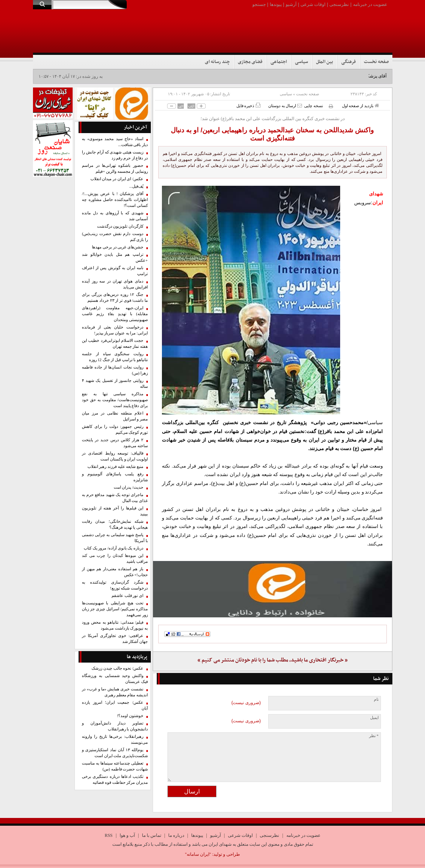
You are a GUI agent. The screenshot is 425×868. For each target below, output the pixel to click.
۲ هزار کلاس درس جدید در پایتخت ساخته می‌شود (115, 443)
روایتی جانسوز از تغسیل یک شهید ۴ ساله (115, 384)
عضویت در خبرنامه (370, 4)
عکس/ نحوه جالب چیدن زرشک (117, 668)
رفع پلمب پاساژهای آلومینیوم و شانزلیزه (115, 477)
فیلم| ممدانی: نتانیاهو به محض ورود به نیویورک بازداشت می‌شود (115, 625)
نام (376, 699)
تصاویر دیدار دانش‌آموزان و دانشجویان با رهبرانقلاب (115, 726)
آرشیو (291, 4)
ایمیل (374, 718)
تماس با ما (152, 835)
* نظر (374, 736)
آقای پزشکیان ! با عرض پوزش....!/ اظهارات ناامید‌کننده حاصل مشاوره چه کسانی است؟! (115, 200)
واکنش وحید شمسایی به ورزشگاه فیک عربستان (115, 679)
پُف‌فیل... (136, 186)
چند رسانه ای (217, 62)
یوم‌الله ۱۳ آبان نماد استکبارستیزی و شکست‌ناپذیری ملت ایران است (115, 753)
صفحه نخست (376, 62)
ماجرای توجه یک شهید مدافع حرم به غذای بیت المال (115, 498)
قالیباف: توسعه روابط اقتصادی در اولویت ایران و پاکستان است (115, 456)
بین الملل (325, 62)
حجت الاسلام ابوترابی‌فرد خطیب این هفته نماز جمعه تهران (115, 344)
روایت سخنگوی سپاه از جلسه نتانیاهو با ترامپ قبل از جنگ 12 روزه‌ (115, 357)
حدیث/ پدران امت (129, 487)
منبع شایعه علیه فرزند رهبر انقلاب (115, 467)
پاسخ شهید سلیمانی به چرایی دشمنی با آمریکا (115, 538)
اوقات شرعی (313, 4)
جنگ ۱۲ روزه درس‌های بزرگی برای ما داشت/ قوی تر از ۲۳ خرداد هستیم (115, 298)
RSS (108, 835)
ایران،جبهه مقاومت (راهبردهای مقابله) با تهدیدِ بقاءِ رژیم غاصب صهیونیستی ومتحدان (115, 314)
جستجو (259, 4)
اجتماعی (279, 62)
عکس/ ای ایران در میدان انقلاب (117, 179)
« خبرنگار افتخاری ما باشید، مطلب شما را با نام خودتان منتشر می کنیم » (273, 660)
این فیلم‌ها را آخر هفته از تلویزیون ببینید (115, 511)
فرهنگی (348, 62)
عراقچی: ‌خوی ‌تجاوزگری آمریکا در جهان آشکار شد (115, 639)
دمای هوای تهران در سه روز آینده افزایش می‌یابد (115, 284)
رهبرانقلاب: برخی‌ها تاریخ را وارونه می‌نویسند (115, 740)
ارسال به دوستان (285, 105)
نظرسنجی (339, 4)
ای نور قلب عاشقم (127, 596)
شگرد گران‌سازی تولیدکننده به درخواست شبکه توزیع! (115, 585)
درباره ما (176, 835)
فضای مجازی (250, 62)
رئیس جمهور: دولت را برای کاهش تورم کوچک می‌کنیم (115, 430)
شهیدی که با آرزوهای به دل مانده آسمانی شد (115, 216)
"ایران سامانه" (198, 854)
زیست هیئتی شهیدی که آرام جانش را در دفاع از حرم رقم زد (115, 155)
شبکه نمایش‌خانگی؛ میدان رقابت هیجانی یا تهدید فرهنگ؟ (115, 524)
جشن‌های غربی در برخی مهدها (118, 247)
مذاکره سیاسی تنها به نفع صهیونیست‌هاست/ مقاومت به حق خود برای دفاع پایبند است (115, 400)
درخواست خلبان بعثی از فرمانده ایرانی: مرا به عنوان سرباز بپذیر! (115, 330)
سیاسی (301, 62)
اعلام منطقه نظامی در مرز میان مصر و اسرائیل (115, 416)
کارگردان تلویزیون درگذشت (120, 226)
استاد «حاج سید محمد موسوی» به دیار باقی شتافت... (115, 142)
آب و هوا (127, 835)
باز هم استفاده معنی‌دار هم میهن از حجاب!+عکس (115, 572)
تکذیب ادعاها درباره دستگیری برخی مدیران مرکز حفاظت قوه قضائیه (115, 780)
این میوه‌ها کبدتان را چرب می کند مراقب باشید (115, 559)
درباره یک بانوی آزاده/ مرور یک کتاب (114, 548)
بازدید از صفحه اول (361, 105)
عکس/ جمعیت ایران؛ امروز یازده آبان (115, 705)
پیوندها (276, 4)
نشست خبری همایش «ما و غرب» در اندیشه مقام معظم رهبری (115, 692)
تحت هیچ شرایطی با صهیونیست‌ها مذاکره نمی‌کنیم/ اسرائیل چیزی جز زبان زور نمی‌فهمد (115, 609)
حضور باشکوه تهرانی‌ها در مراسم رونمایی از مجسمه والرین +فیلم (115, 169)
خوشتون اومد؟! (130, 716)
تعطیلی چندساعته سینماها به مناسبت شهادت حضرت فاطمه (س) (115, 766)
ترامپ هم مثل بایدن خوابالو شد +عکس (115, 258)
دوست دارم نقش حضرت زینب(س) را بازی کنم (115, 237)
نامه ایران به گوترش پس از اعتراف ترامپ (115, 271)
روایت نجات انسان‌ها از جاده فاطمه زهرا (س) (115, 370)
